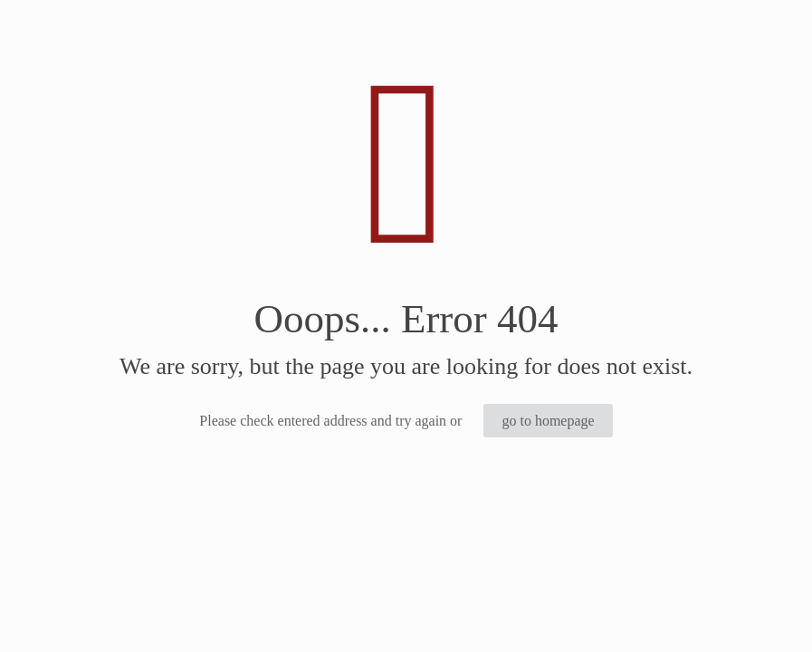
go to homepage (548, 421)
